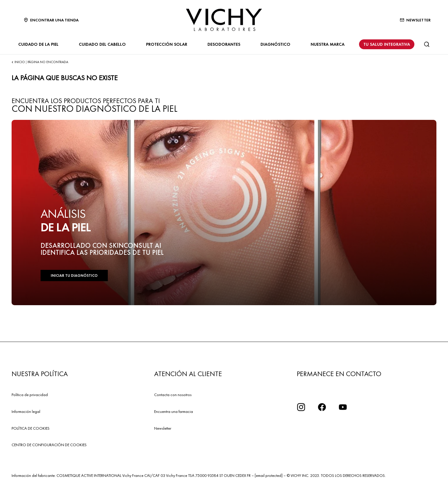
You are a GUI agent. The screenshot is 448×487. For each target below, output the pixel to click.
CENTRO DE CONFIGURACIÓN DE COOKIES (49, 445)
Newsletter (163, 428)
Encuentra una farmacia (174, 411)
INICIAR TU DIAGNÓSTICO (74, 275)
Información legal (26, 411)
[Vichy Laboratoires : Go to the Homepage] (224, 20)
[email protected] (269, 475)
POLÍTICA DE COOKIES (31, 428)
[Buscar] (427, 44)
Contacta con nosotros (173, 395)
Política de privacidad (30, 395)
